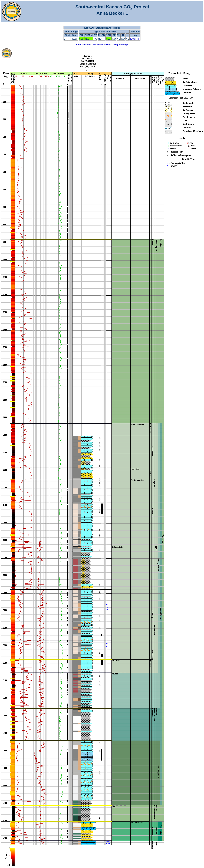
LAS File (135, 39)
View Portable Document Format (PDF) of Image (102, 45)
